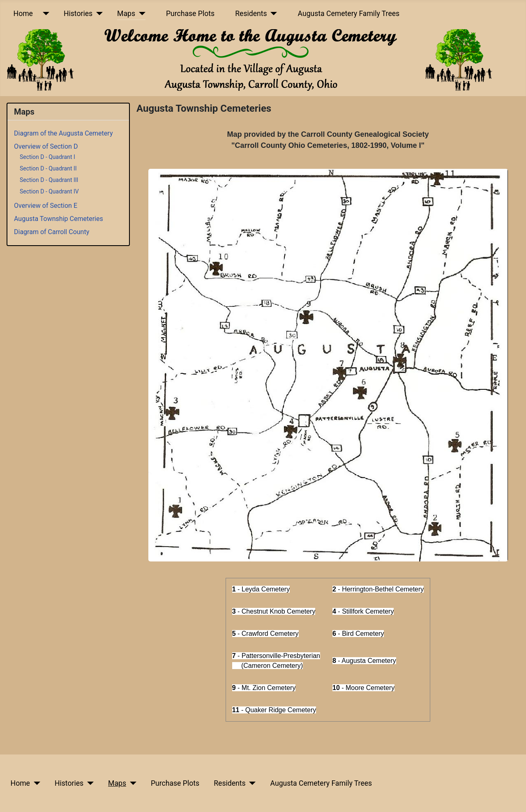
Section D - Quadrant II (48, 168)
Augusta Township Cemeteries (59, 219)
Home (23, 14)
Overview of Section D (46, 146)
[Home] (44, 14)
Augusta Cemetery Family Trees (349, 14)
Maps (126, 14)
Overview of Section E (46, 206)
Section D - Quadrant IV (49, 191)
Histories (78, 14)
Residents (251, 14)
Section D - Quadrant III (49, 180)
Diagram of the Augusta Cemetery (63, 133)
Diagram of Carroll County (52, 232)
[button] (328, 365)
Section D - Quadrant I (47, 157)
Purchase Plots (190, 14)
